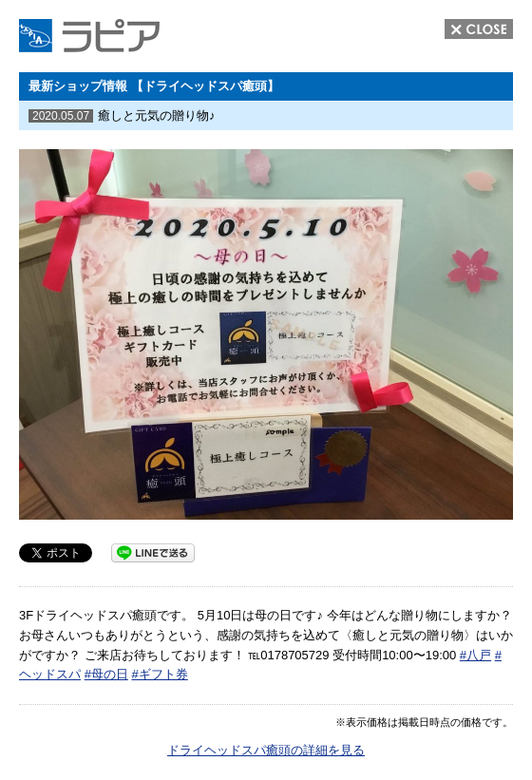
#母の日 (106, 674)
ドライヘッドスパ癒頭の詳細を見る (266, 750)
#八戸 (475, 655)
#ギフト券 (159, 674)
